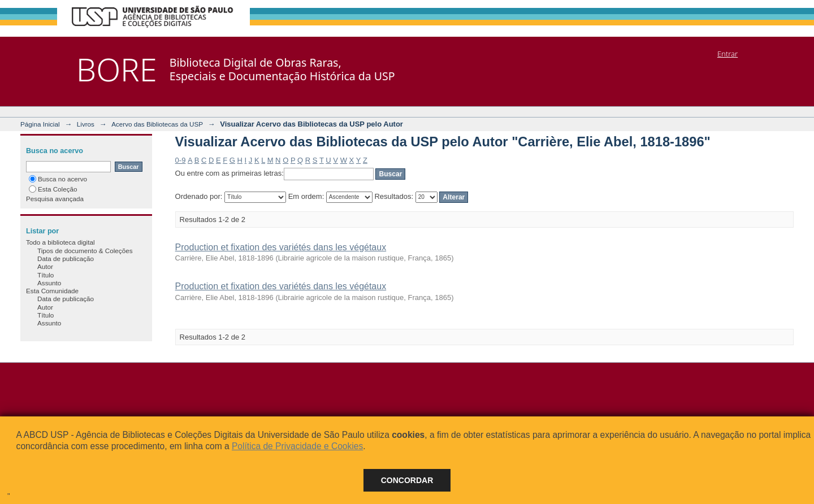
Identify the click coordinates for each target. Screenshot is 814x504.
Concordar (407, 480)
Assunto (49, 283)
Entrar (728, 54)
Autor (45, 266)
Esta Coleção (53, 189)
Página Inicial (40, 124)
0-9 (181, 160)
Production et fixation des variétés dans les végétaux (281, 247)
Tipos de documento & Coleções (85, 251)
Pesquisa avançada (55, 199)
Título (46, 275)
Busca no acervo (58, 179)
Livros (86, 124)
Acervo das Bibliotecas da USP (157, 124)
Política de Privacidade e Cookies (297, 446)
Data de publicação (66, 258)
